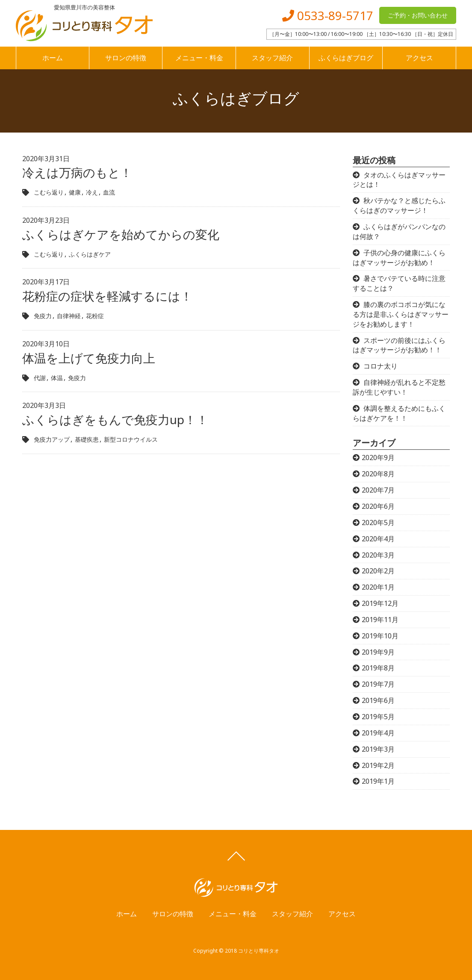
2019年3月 (378, 749)
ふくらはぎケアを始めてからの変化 (121, 234)
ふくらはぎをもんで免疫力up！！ (115, 419)
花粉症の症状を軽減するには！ (107, 296)
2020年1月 (378, 587)
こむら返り (49, 192)
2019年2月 (378, 765)
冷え (92, 192)
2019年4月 (378, 733)
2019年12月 (380, 603)
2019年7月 (378, 684)
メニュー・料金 (199, 58)
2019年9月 (378, 652)
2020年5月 (378, 522)
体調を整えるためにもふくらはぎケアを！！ (399, 413)
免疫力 (43, 316)
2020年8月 (378, 474)
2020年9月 (378, 458)
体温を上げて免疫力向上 (89, 358)
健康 (75, 192)
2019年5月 (378, 717)
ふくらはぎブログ (346, 58)
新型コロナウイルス (131, 439)
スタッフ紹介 (272, 58)
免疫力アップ (52, 439)
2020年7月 (378, 490)
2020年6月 (378, 506)
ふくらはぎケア (90, 254)
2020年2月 (378, 571)
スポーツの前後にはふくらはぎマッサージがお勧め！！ (399, 345)
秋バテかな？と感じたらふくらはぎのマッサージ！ (399, 205)
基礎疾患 (87, 439)
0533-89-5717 (328, 15)
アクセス (419, 58)
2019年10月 (380, 636)
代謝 (40, 378)
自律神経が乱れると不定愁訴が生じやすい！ (399, 387)
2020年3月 (378, 555)
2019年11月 (380, 620)
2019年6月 (378, 700)
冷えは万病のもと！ (77, 172)
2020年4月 (378, 539)
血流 (109, 192)
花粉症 (95, 316)
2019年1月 (378, 781)
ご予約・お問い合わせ (418, 15)
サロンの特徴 (126, 58)
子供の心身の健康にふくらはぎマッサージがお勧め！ (399, 258)
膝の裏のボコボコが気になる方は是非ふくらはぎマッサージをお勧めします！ (401, 314)
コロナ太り (381, 366)
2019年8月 (378, 668)
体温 (57, 378)
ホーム (53, 58)
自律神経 (69, 316)
